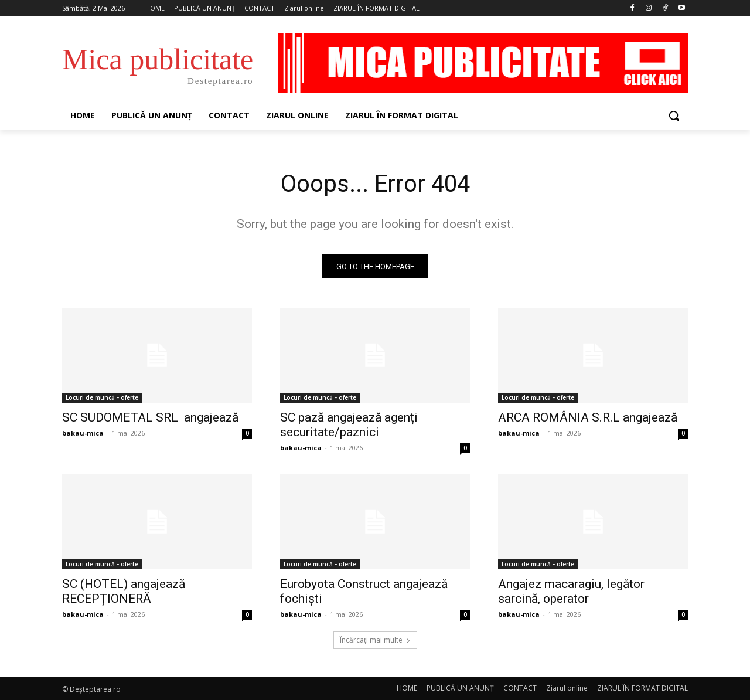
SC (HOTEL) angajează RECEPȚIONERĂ (124, 591)
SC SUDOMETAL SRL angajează (150, 417)
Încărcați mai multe (375, 640)
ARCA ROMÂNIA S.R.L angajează (588, 417)
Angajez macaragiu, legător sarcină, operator (571, 591)
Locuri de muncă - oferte (102, 397)
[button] (674, 115)
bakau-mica (83, 433)
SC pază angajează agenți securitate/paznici (349, 425)
